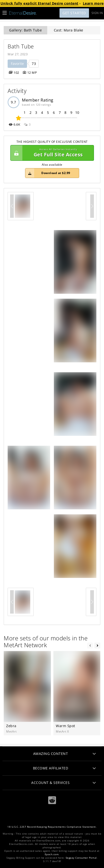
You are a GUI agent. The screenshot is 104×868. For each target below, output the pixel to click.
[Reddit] (52, 800)
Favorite (17, 64)
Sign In (97, 13)
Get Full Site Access (51, 153)
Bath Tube (21, 46)
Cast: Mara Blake (69, 30)
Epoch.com (52, 854)
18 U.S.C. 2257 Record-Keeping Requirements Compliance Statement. (52, 827)
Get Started (74, 13)
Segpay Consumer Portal (81, 858)
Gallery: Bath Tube (25, 30)
